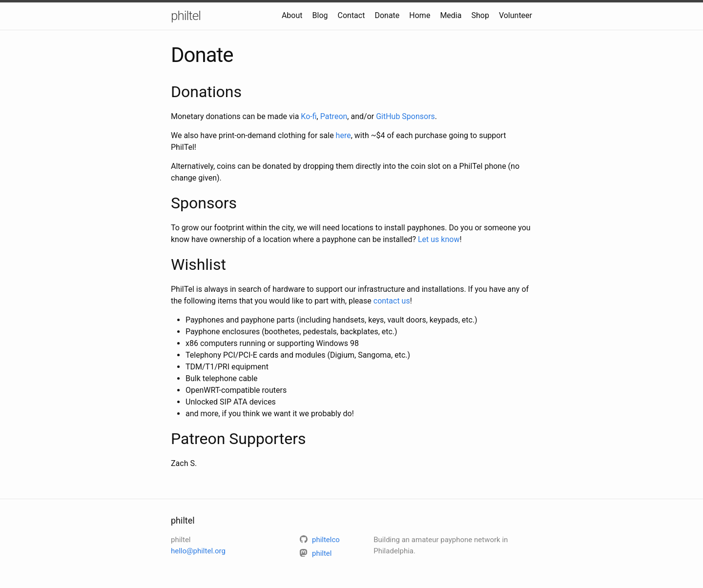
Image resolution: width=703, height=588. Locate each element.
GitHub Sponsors (405, 116)
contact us (392, 301)
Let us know (439, 239)
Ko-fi (309, 116)
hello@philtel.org (198, 551)
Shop (480, 15)
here (343, 135)
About (292, 15)
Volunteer (516, 15)
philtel (186, 16)
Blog (320, 15)
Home (420, 15)
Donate (387, 15)
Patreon (334, 116)
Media (451, 15)
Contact (351, 15)
